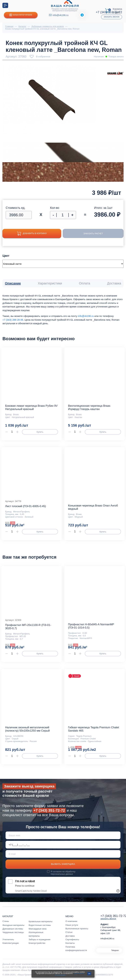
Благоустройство (37, 943)
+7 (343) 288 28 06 (13, 320)
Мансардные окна (38, 929)
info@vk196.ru (60, 15)
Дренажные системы (13, 929)
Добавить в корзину (32, 234)
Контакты (70, 943)
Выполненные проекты (77, 929)
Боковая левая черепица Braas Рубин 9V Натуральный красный (31, 407)
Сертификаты (72, 939)
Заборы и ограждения (40, 939)
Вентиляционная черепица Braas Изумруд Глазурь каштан (89, 407)
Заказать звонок (112, 17)
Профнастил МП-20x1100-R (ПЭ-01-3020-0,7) (28, 627)
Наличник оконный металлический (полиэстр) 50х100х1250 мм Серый (27, 729)
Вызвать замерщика (63, 864)
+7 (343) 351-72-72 (49, 810)
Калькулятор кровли (21, 15)
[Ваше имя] (63, 835)
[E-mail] (63, 854)
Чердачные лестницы (13, 932)
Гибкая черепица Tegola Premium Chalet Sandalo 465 (94, 729)
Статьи (69, 932)
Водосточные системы (40, 925)
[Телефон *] (63, 845)
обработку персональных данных (63, 873)
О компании (71, 921)
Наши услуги (72, 925)
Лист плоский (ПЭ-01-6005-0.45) (25, 506)
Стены (6, 921)
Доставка (70, 936)
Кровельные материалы (41, 921)
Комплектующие (11, 943)
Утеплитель (8, 939)
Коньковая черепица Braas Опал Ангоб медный (93, 507)
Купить (40, 432)
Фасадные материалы (13, 925)
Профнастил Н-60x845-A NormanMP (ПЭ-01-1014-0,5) (91, 626)
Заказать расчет (93, 234)
